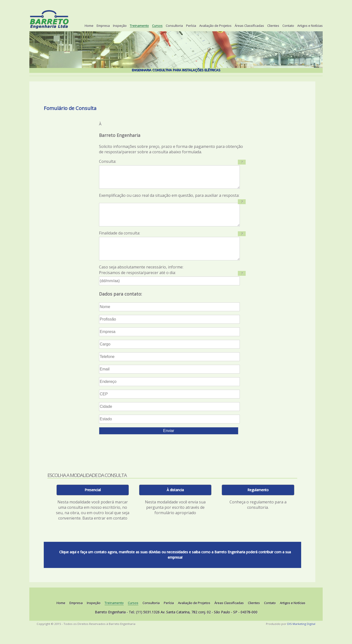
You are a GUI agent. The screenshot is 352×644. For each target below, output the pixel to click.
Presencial (93, 505)
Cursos (157, 26)
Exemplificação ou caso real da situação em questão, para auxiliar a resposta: (169, 200)
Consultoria (174, 26)
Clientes (273, 26)
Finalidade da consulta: (120, 243)
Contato (288, 26)
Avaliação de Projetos (215, 26)
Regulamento (258, 505)
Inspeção (120, 26)
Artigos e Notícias (310, 26)
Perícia (191, 26)
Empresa (103, 26)
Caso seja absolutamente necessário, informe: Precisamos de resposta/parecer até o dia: (172, 289)
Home (89, 26)
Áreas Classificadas (249, 26)
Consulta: (172, 176)
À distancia (175, 505)
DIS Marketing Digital (301, 638)
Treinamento (139, 26)
